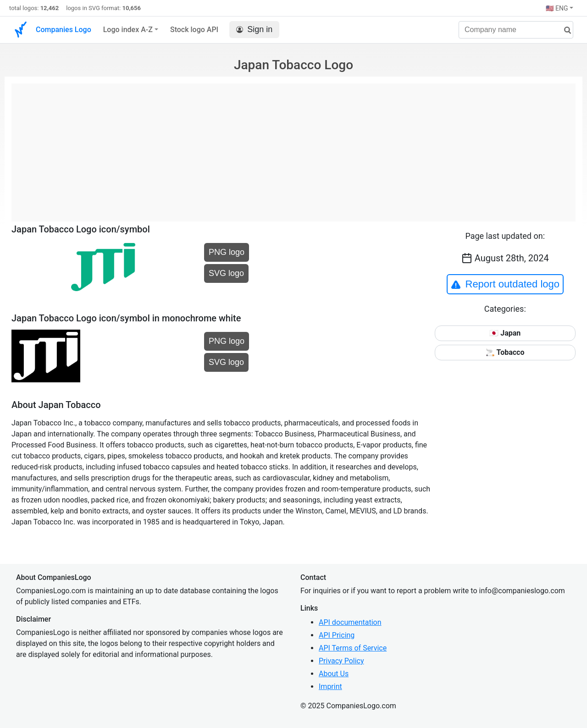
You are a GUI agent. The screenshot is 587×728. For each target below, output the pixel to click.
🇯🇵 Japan (505, 333)
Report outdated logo (505, 284)
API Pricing (337, 635)
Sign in (254, 30)
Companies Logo (64, 30)
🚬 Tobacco (505, 352)
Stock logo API (194, 30)
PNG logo (227, 252)
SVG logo (226, 273)
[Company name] (516, 30)
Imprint (330, 687)
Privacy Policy (341, 661)
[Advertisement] (293, 148)
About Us (334, 674)
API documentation (350, 622)
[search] (564, 30)
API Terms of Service (353, 648)
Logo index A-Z (128, 30)
